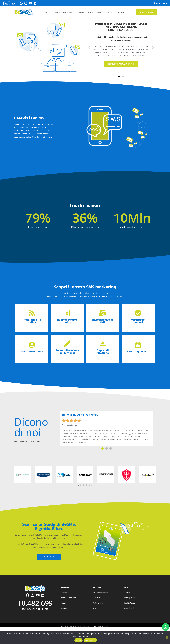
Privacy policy (90, 640)
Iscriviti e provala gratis (121, 68)
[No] (167, 637)
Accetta (78, 640)
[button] (89, 52)
